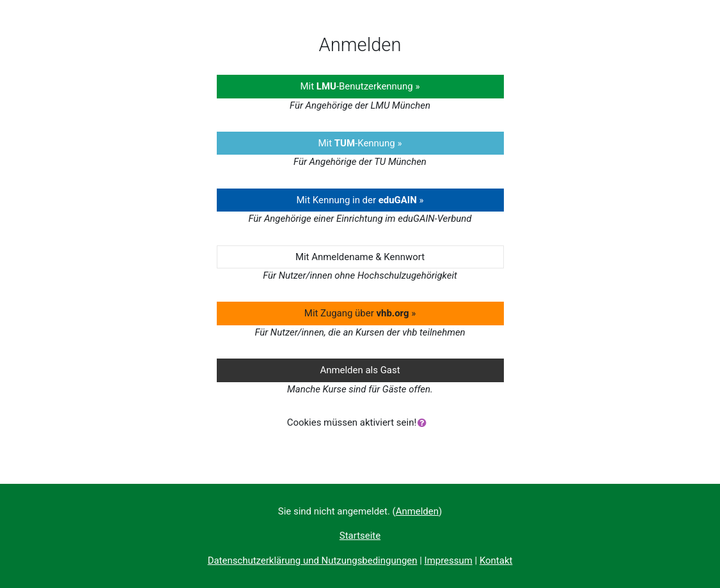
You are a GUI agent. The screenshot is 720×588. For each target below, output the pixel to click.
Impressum (449, 561)
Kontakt (496, 561)
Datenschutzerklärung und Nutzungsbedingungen (313, 561)
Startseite (360, 536)
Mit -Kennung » (360, 143)
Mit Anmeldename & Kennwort (360, 257)
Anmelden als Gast (360, 370)
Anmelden (417, 511)
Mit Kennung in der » (360, 200)
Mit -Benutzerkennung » (360, 86)
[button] (425, 423)
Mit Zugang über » (360, 313)
